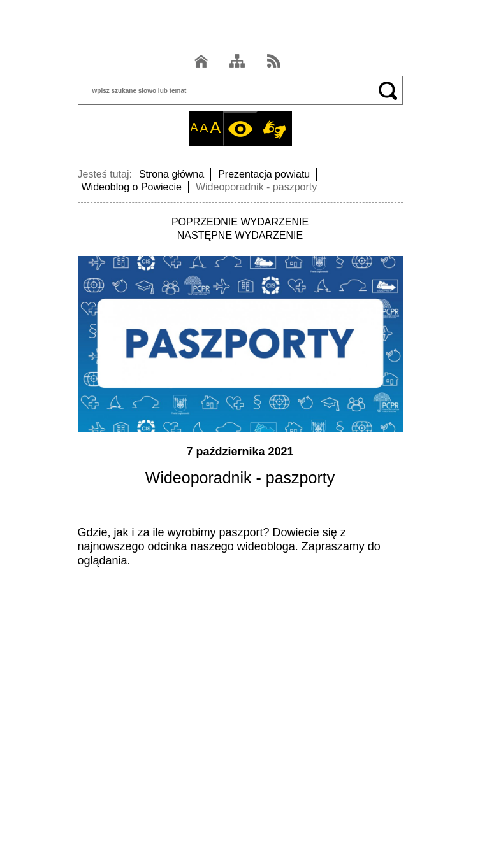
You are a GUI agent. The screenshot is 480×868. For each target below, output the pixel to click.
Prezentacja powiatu (264, 174)
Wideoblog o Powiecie (132, 187)
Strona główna (171, 174)
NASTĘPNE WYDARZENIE (240, 235)
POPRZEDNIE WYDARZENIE (240, 222)
